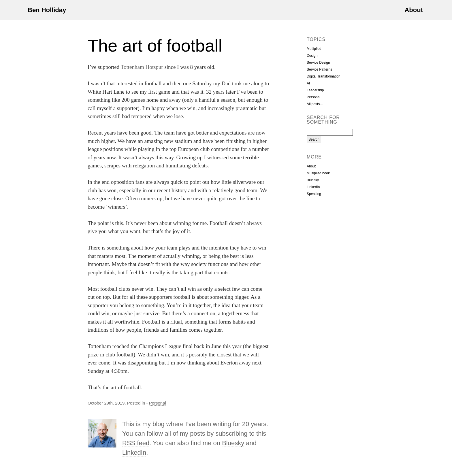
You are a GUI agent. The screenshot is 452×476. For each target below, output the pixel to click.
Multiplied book (318, 173)
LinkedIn (134, 453)
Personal (158, 403)
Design (312, 56)
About (414, 10)
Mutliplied (314, 49)
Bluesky (233, 443)
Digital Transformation (324, 76)
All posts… (315, 104)
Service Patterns (319, 69)
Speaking (314, 194)
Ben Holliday (47, 10)
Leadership (315, 90)
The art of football (155, 46)
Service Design (318, 63)
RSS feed (136, 443)
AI (308, 83)
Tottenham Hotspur (142, 67)
